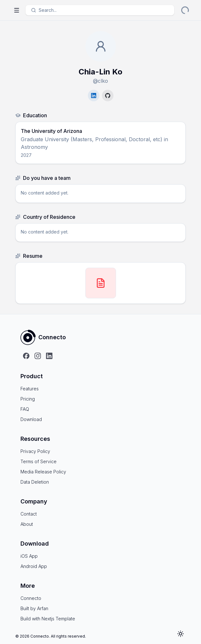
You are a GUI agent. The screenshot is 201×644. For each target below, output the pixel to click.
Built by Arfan (34, 608)
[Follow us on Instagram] (38, 356)
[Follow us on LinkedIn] (49, 356)
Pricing (28, 399)
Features (30, 389)
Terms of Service (39, 461)
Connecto (31, 598)
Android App (34, 566)
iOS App (29, 556)
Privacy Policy (35, 451)
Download (31, 419)
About (27, 524)
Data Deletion (35, 482)
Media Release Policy (43, 472)
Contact (29, 514)
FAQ (25, 409)
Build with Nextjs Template (48, 619)
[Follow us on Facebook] (26, 356)
